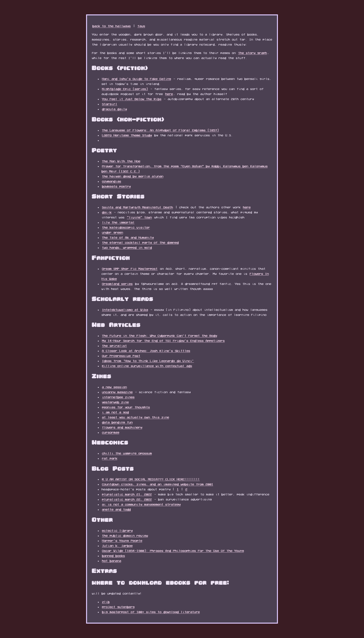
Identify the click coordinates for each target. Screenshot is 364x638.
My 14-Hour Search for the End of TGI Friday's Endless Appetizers (163, 341)
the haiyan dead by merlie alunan (133, 176)
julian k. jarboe (117, 546)
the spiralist (114, 346)
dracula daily (114, 109)
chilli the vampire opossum (127, 453)
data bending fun (117, 422)
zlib (106, 602)
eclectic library (117, 530)
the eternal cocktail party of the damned (140, 242)
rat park (110, 458)
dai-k (107, 212)
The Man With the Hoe (121, 161)
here (169, 94)
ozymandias (112, 181)
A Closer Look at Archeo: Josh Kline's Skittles (146, 351)
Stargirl (110, 104)
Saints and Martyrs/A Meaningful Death (137, 207)
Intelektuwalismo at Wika (125, 310)
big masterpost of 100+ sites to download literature (151, 612)
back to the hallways (112, 26)
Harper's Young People (122, 541)
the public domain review (125, 536)
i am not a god (115, 412)
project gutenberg (118, 607)
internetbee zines (118, 397)
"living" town (139, 217)
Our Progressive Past (121, 356)
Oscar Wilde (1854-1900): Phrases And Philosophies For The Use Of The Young (173, 551)
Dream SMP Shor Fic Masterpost (130, 269)
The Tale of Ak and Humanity (128, 237)
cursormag (111, 432)
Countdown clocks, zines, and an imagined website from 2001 (158, 484)
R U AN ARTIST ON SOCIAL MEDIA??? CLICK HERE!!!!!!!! (151, 479)
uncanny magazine (117, 392)
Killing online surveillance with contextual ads (147, 366)
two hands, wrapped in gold (127, 247)
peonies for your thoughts (126, 407)
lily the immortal (118, 222)
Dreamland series (117, 284)
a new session (114, 387)
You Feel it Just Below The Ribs (132, 99)
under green (112, 232)
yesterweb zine (115, 402)
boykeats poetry (116, 186)
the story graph (252, 53)
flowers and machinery (122, 427)
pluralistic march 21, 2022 (127, 494)
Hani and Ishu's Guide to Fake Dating (136, 79)
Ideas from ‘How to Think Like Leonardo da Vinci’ (148, 361)
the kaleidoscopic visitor (126, 227)
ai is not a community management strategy (141, 504)
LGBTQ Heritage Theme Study (127, 135)
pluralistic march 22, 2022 (127, 499)
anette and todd (116, 509)
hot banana (112, 561)
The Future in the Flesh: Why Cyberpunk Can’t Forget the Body (159, 336)
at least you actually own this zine (135, 417)
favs (141, 26)
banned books (113, 556)
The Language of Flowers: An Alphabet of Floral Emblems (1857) (160, 130)
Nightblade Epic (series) (125, 89)
